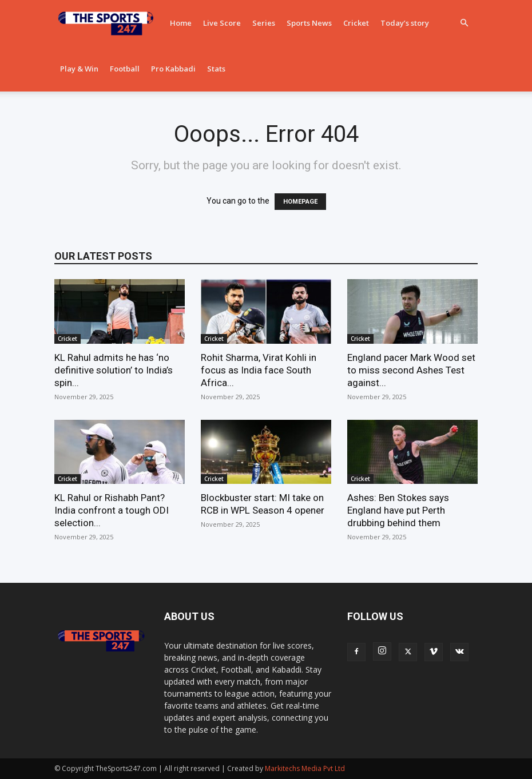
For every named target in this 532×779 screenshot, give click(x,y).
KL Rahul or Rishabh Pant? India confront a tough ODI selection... (112, 510)
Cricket (356, 23)
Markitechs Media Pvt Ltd (305, 768)
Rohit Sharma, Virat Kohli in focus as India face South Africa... (259, 370)
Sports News (309, 23)
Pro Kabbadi (173, 69)
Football (125, 69)
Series (264, 23)
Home (181, 23)
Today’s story (405, 23)
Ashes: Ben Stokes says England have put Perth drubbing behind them (398, 510)
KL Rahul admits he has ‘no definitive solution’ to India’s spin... (114, 370)
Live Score (222, 23)
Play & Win (79, 69)
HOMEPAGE (300, 202)
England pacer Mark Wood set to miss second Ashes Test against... (411, 370)
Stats (216, 69)
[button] (464, 23)
